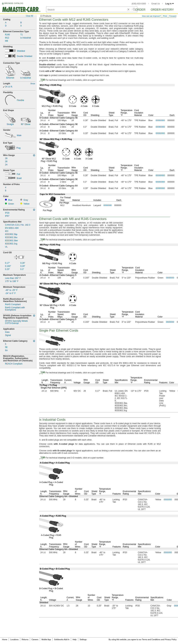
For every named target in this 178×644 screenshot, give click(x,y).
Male (19, 136)
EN (12, 228)
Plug (18, 148)
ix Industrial (26, 38)
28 (6, 158)
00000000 (160, 120)
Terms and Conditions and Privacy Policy (159, 639)
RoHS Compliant (13, 305)
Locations (15, 639)
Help (75, 639)
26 (6, 162)
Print (165, 16)
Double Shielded (25, 56)
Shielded (21, 51)
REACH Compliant (14, 364)
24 (9, 87)
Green (11, 204)
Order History (162, 10)
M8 (7, 41)
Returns (25, 639)
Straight (10, 124)
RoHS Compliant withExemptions (15, 309)
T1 (22, 35)
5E (6, 347)
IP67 (7, 216)
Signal (8, 335)
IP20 (7, 213)
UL (6, 247)
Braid (19, 178)
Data (7, 332)
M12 (7, 38)
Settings (83, 639)
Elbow (26, 124)
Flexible (20, 100)
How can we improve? (151, 16)
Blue (10, 200)
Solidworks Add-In (62, 639)
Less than (13, 278)
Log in (170, 4)
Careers (35, 639)
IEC (7, 231)
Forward (173, 16)
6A (6, 350)
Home (5, 639)
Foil (18, 174)
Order (140, 10)
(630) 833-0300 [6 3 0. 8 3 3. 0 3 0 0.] (139, 4)
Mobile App (46, 639)
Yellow (26, 204)
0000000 (108, 205)
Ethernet (10, 78)
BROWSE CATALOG (14, 3)
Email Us (156, 4)
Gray (26, 200)
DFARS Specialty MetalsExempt (16, 322)
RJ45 (7, 35)
